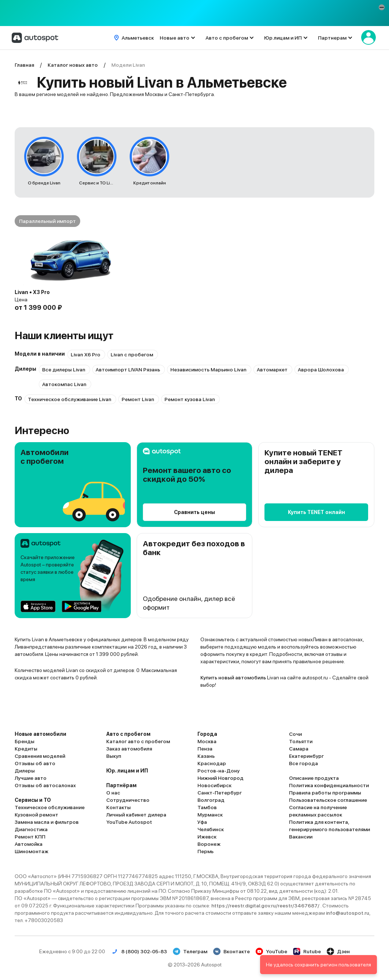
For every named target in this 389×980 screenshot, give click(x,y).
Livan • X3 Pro (32, 292)
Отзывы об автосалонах (45, 785)
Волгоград (211, 800)
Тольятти (301, 741)
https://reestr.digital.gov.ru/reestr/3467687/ (266, 906)
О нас (113, 793)
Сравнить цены (194, 512)
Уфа (202, 822)
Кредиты (26, 749)
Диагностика (31, 829)
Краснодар (212, 763)
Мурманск (210, 815)
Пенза (205, 749)
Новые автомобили (40, 734)
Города (207, 734)
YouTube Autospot (129, 822)
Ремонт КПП (30, 837)
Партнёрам (121, 785)
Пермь (205, 851)
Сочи (295, 734)
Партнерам (332, 38)
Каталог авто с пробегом (138, 741)
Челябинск (211, 829)
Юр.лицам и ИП (283, 38)
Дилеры (25, 771)
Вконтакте (231, 951)
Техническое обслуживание (50, 807)
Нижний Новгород (221, 778)
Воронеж (209, 844)
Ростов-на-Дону (218, 771)
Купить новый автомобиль (233, 678)
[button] (382, 7)
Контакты (118, 807)
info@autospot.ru (348, 913)
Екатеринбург (306, 756)
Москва (207, 741)
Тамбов (207, 807)
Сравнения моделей (40, 756)
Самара (299, 749)
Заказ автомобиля (129, 749)
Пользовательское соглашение (328, 800)
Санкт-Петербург (220, 793)
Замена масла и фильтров (47, 822)
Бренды (25, 741)
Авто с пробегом (227, 38)
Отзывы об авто (35, 763)
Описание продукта (314, 778)
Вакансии (301, 837)
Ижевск (207, 837)
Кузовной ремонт (36, 815)
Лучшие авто (31, 778)
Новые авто (175, 38)
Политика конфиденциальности (329, 785)
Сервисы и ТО (33, 800)
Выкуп (114, 756)
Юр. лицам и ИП (127, 771)
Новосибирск (214, 785)
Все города (303, 763)
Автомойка (29, 844)
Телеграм (190, 951)
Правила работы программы (325, 793)
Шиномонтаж (32, 851)
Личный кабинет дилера (136, 815)
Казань (206, 756)
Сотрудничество (128, 800)
